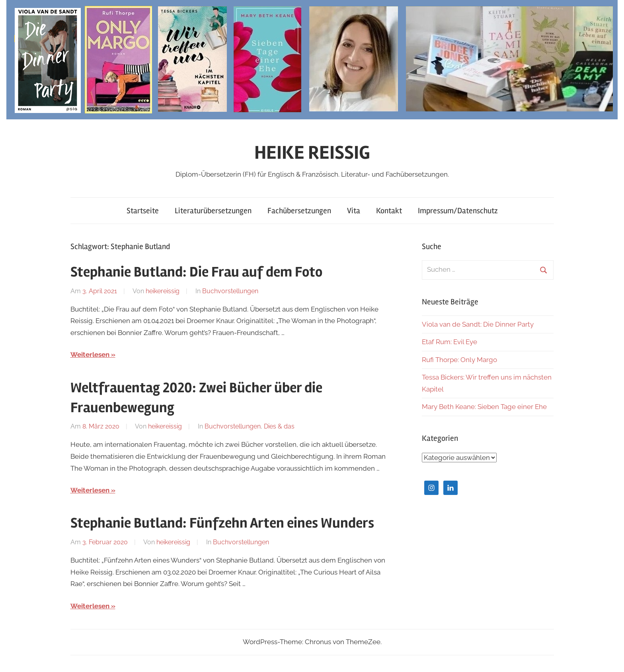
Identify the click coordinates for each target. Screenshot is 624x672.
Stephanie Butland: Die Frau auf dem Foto (196, 272)
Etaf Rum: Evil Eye (449, 342)
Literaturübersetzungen (213, 211)
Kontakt (389, 211)
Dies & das (279, 426)
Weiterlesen (90, 355)
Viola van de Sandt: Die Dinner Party (478, 324)
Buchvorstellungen (230, 291)
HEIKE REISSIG (312, 153)
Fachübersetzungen (299, 211)
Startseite (143, 211)
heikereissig (163, 291)
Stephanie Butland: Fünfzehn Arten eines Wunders (222, 523)
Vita (354, 211)
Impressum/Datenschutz (458, 211)
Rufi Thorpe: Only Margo (459, 360)
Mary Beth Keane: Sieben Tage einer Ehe (484, 407)
